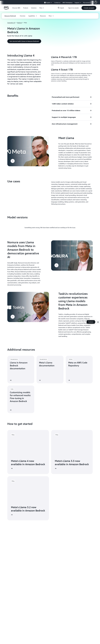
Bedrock (20, 23)
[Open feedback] (98, 322)
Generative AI (11, 23)
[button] (16, 8)
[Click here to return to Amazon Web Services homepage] (6, 9)
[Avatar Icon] (96, 2)
